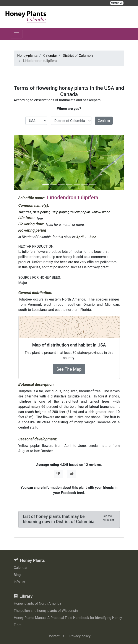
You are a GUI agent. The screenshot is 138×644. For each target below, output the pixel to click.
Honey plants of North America (38, 604)
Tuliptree (25, 212)
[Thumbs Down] (58, 474)
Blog (17, 575)
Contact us (56, 636)
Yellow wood (101, 212)
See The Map (69, 369)
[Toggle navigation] (17, 34)
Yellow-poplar (80, 212)
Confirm (104, 121)
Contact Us (117, 3)
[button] (22, 163)
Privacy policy (80, 636)
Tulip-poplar (60, 212)
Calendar (21, 568)
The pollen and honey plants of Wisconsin (46, 611)
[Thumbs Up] (72, 474)
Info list (20, 582)
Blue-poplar (41, 212)
